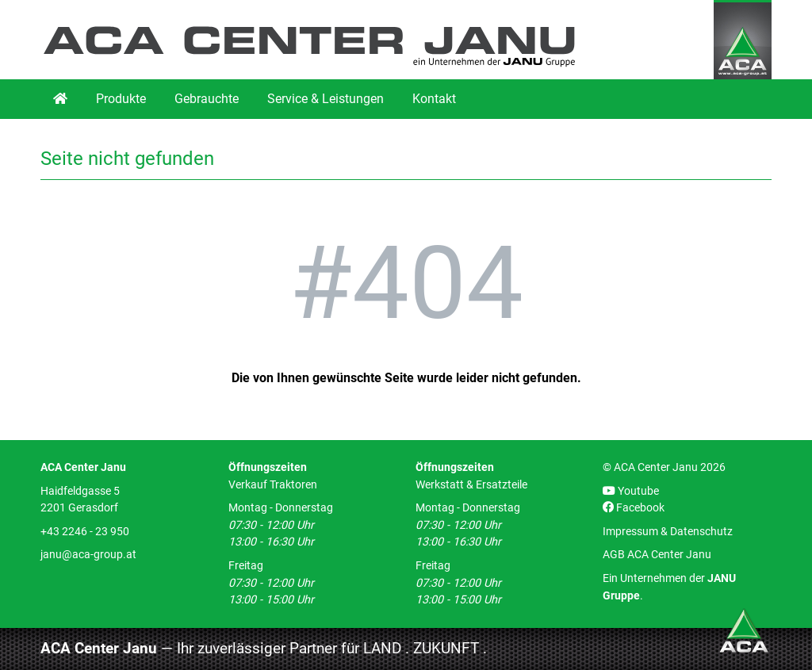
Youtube (631, 491)
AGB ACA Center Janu (657, 555)
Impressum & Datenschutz (668, 532)
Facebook (634, 508)
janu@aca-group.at (88, 555)
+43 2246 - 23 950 (85, 532)
